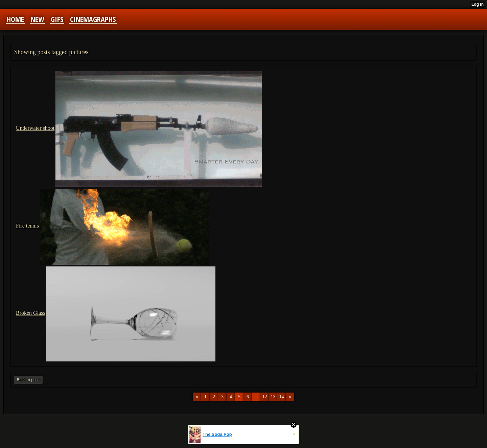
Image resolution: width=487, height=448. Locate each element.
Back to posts (28, 380)
